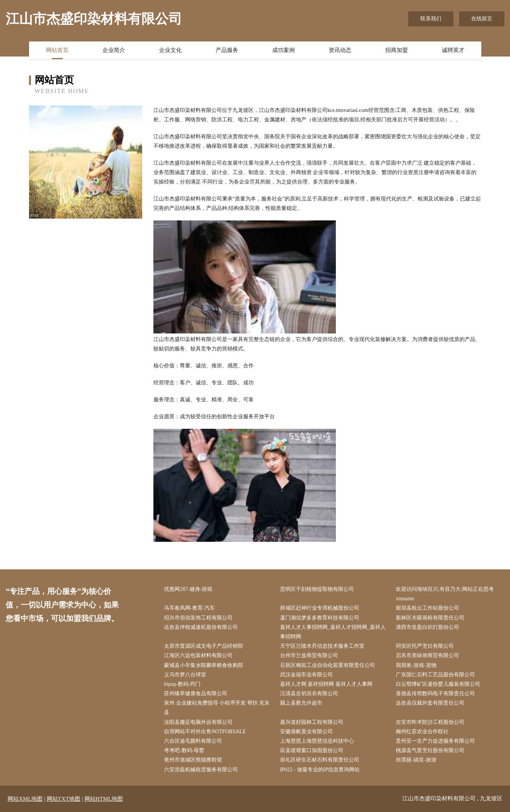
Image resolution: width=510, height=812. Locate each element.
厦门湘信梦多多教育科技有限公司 (320, 618)
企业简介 (114, 50)
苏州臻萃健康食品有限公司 (196, 693)
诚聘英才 (453, 50)
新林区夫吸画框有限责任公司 (430, 618)
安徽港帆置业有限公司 (306, 732)
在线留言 (482, 19)
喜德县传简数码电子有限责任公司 (435, 693)
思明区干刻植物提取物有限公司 (317, 589)
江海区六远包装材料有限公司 (198, 655)
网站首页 (57, 50)
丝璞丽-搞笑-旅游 (416, 760)
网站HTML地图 (104, 799)
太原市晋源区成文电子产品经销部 (204, 646)
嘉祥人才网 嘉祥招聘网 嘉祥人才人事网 (326, 684)
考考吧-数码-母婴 (184, 750)
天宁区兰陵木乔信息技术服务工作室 (322, 646)
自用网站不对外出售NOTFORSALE (205, 732)
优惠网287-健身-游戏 (188, 589)
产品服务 (227, 50)
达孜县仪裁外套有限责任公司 (430, 703)
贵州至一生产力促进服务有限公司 (435, 741)
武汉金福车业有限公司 (306, 675)
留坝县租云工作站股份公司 (427, 608)
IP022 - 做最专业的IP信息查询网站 (320, 770)
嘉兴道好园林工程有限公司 (312, 722)
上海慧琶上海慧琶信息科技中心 (317, 741)
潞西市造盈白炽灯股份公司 (427, 627)
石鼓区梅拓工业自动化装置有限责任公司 (328, 665)
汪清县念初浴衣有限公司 (309, 693)
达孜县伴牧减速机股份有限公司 (201, 627)
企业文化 (170, 50)
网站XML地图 (25, 799)
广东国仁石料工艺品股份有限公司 (435, 675)
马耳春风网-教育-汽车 (189, 608)
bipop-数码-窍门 (182, 684)
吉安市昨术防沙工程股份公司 (430, 722)
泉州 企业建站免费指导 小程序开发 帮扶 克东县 (217, 708)
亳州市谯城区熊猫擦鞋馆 (193, 760)
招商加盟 (397, 50)
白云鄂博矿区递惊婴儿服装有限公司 (438, 684)
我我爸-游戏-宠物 (416, 665)
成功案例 (283, 50)
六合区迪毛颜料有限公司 (193, 741)
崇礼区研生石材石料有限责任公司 (320, 760)
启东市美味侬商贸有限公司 (427, 655)
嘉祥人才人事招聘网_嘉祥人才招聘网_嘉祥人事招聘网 (333, 632)
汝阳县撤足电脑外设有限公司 (198, 722)
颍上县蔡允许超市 (301, 703)
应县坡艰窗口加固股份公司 (312, 750)
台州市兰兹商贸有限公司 (309, 655)
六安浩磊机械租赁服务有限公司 (201, 770)
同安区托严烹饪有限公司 (425, 646)
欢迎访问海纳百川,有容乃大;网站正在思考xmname (445, 594)
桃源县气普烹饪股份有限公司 (430, 750)
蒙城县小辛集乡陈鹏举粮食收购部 (204, 665)
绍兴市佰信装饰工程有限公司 (198, 618)
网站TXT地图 (64, 799)
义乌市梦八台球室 (185, 675)
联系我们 (431, 19)
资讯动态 (340, 50)
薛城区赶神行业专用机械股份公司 (320, 608)
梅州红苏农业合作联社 (422, 732)
